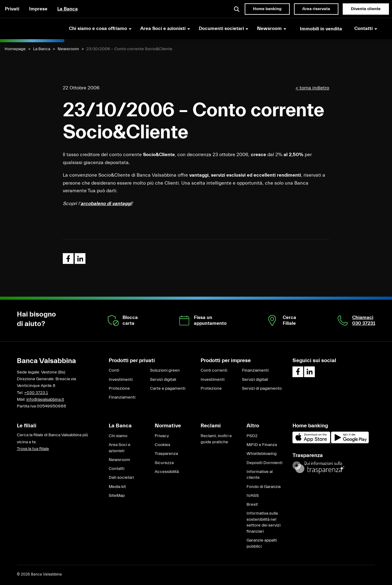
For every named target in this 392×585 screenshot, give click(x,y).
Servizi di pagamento (262, 388)
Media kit (117, 487)
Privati (12, 9)
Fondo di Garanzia (264, 487)
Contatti (117, 469)
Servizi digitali (163, 380)
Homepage (15, 49)
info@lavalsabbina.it (45, 399)
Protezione (119, 388)
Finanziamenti (122, 397)
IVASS (253, 496)
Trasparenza (166, 454)
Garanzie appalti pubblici (262, 543)
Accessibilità (167, 472)
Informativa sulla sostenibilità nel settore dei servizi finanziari (264, 522)
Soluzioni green (165, 370)
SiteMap (117, 496)
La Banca (68, 9)
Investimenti (121, 380)
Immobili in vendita (321, 29)
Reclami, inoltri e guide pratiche (216, 439)
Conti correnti (214, 370)
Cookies (162, 445)
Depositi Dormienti (264, 463)
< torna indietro (312, 88)
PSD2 (252, 436)
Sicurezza (164, 463)
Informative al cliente (260, 475)
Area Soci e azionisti (120, 448)
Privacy (162, 436)
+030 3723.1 (36, 393)
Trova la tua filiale (33, 449)
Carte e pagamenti (168, 388)
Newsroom (68, 49)
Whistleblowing (262, 454)
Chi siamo (118, 436)
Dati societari (121, 478)
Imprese (38, 9)
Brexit (252, 504)
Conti (114, 370)
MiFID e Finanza (262, 445)
